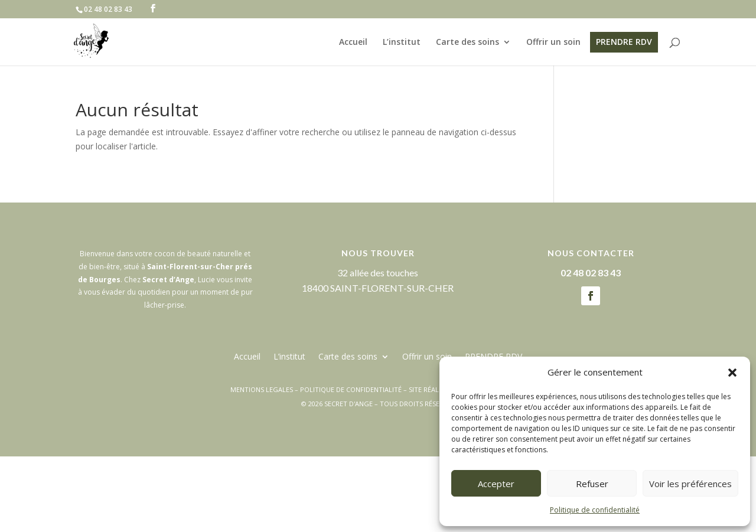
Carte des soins (467, 43)
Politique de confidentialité (595, 510)
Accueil (353, 43)
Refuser (592, 484)
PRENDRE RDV (624, 42)
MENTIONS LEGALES (262, 389)
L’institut (402, 43)
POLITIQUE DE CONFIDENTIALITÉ (351, 389)
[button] (732, 373)
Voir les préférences (690, 484)
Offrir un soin (553, 43)
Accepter (496, 484)
